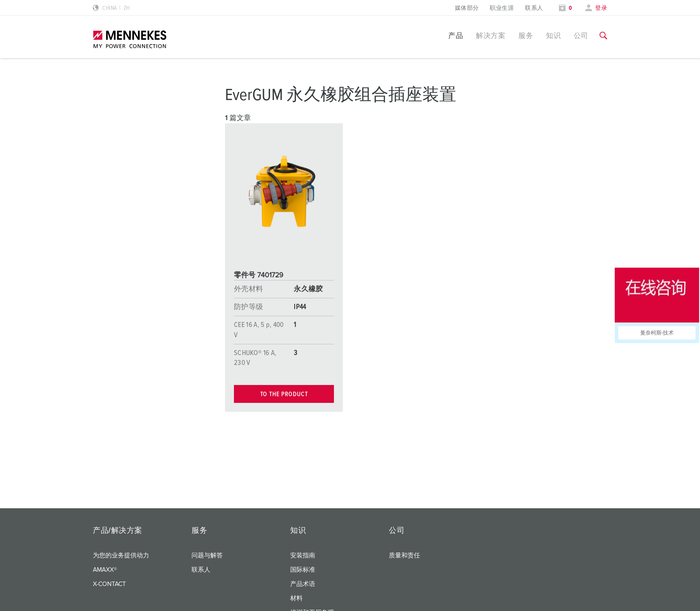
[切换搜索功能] (603, 36)
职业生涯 (502, 8)
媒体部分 (467, 8)
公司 (581, 36)
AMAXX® (105, 570)
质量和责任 (404, 556)
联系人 (534, 8)
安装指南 (303, 556)
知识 (553, 36)
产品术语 (303, 584)
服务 (526, 36)
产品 (456, 36)
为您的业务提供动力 (121, 556)
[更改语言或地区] (111, 8)
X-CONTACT (109, 584)
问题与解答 (207, 556)
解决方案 (491, 36)
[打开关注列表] (566, 8)
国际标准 (303, 570)
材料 (296, 598)
